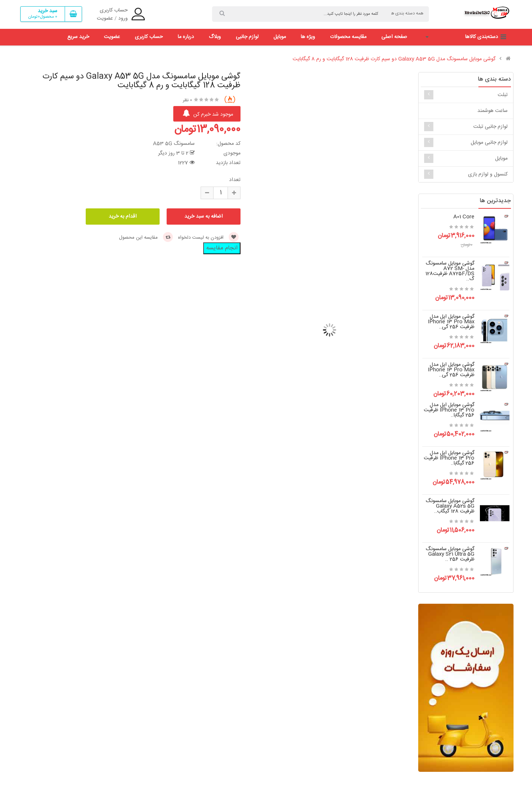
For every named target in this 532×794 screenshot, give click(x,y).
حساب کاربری (114, 10)
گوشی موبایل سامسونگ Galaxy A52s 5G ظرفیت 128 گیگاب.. (450, 506)
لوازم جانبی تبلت (490, 127)
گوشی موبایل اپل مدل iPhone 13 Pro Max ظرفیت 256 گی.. (451, 322)
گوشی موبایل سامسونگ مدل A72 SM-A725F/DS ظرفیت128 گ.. (450, 271)
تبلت (503, 95)
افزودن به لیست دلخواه (208, 238)
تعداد (235, 180)
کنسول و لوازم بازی (488, 174)
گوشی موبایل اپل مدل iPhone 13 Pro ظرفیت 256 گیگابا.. (449, 410)
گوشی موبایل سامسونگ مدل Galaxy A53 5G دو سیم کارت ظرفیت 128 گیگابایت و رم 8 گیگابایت (394, 59)
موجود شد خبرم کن (208, 114)
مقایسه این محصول (146, 238)
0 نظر (187, 100)
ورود (123, 18)
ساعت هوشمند (492, 111)
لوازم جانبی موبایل (489, 143)
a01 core (464, 217)
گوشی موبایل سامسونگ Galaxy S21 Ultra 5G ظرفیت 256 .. (450, 554)
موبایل (501, 159)
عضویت (105, 18)
